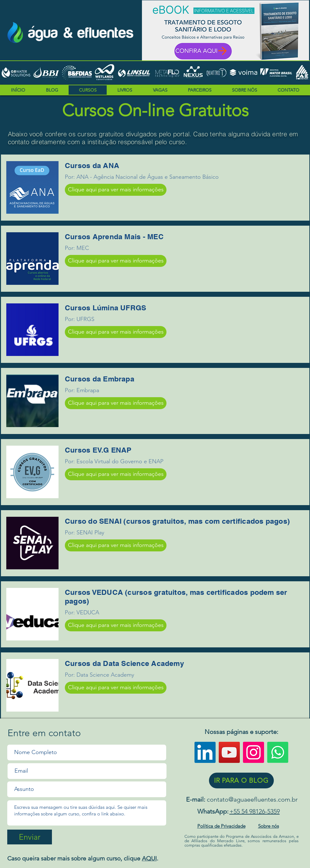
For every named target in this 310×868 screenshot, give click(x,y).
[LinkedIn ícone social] (205, 752)
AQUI (149, 858)
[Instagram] (254, 752)
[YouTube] (229, 752)
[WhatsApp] (278, 752)
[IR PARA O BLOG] (241, 781)
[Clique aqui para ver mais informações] (116, 190)
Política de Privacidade (221, 826)
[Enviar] (30, 837)
